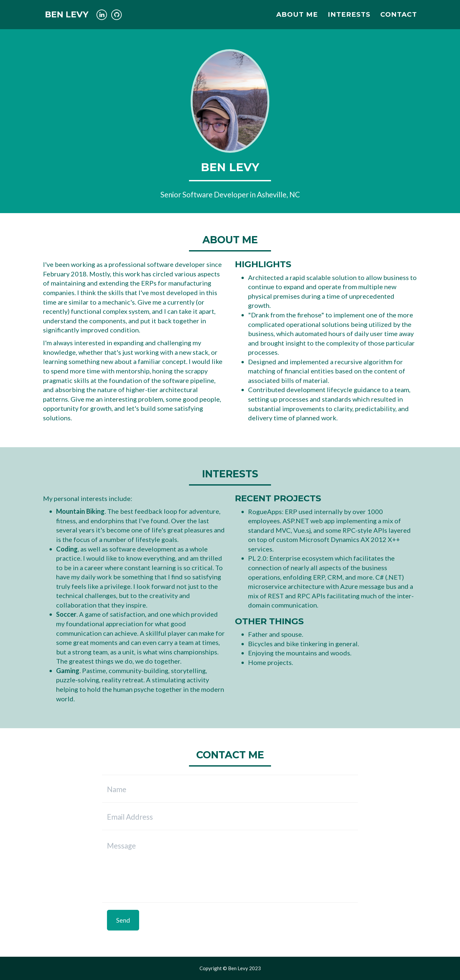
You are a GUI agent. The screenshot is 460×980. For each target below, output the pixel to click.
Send (123, 920)
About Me (297, 18)
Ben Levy (68, 18)
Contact (399, 18)
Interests (349, 18)
